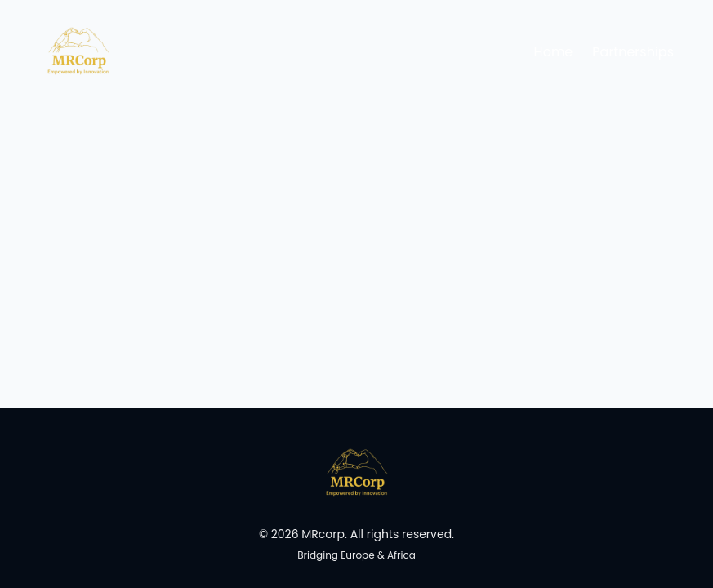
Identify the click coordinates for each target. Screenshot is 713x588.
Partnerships (633, 52)
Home (554, 52)
